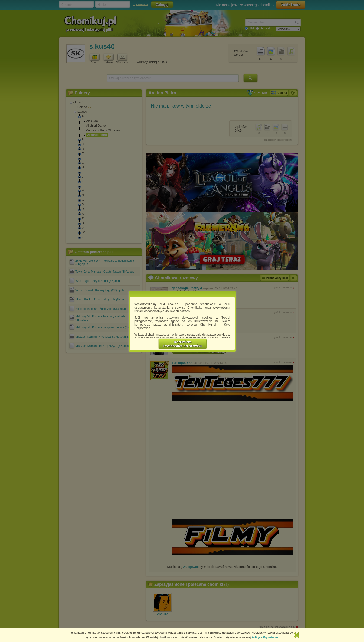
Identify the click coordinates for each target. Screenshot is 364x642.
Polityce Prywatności (266, 637)
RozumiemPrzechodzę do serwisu (183, 344)
